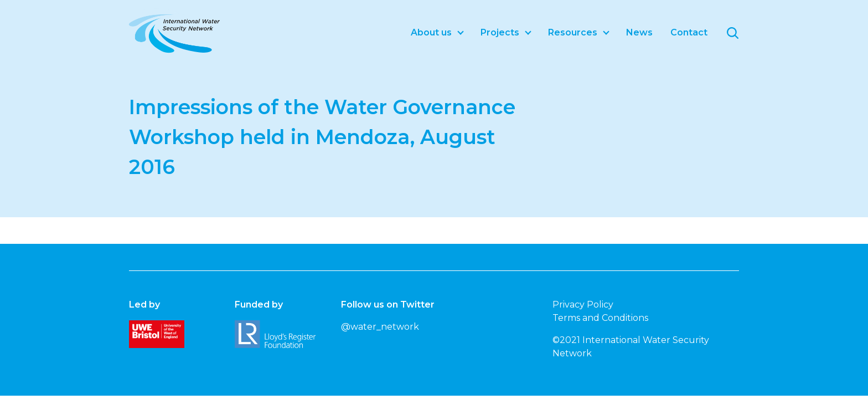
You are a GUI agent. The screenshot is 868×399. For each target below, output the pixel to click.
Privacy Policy (583, 305)
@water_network (380, 327)
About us (431, 32)
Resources (573, 32)
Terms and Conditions (600, 318)
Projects (500, 32)
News (639, 32)
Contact (689, 32)
